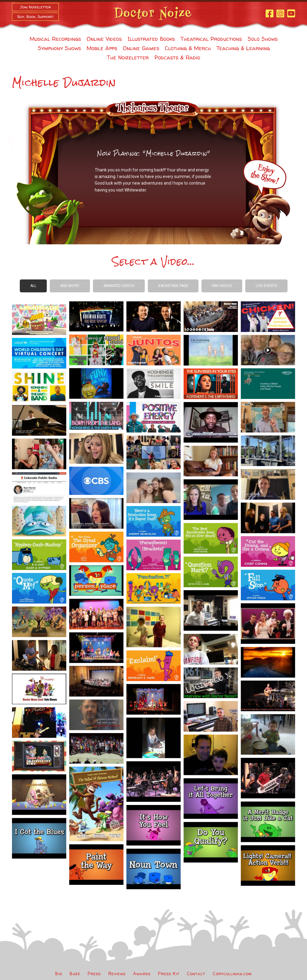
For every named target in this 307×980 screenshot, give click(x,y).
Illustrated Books (151, 39)
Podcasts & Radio (177, 57)
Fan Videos (222, 286)
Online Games (141, 48)
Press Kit (169, 974)
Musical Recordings (55, 39)
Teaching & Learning (243, 48)
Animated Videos (119, 286)
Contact (196, 974)
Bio (59, 974)
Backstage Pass (173, 286)
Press (94, 974)
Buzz (75, 974)
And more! (70, 286)
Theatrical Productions (211, 39)
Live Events (266, 286)
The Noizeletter (128, 57)
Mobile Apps (102, 48)
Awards (142, 974)
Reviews (117, 974)
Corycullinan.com (232, 974)
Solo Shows (263, 39)
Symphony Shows (59, 48)
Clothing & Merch (188, 48)
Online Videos (104, 39)
